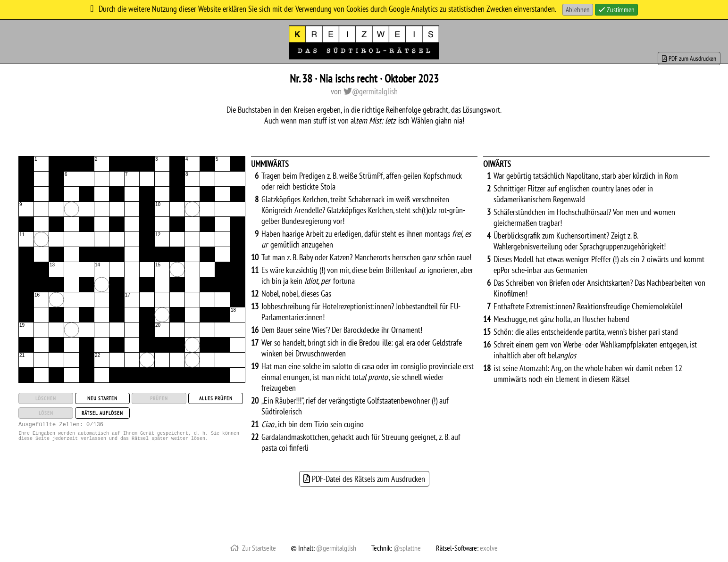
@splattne (407, 548)
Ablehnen (578, 10)
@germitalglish (371, 91)
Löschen (46, 398)
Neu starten (102, 398)
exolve (489, 548)
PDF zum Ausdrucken (689, 58)
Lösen (46, 413)
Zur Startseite (253, 548)
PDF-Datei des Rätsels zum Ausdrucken (364, 479)
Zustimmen (616, 10)
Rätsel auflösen (102, 413)
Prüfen (159, 398)
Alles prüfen (216, 398)
